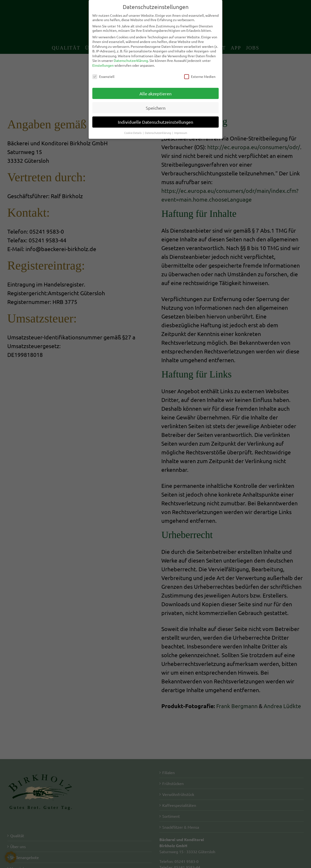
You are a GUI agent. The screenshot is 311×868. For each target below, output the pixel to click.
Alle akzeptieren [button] (155, 94)
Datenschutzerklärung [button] (158, 133)
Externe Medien (200, 76)
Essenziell (103, 76)
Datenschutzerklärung (131, 60)
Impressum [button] (181, 133)
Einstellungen (103, 65)
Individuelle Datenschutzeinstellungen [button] (155, 122)
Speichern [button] (156, 108)
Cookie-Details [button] (133, 133)
